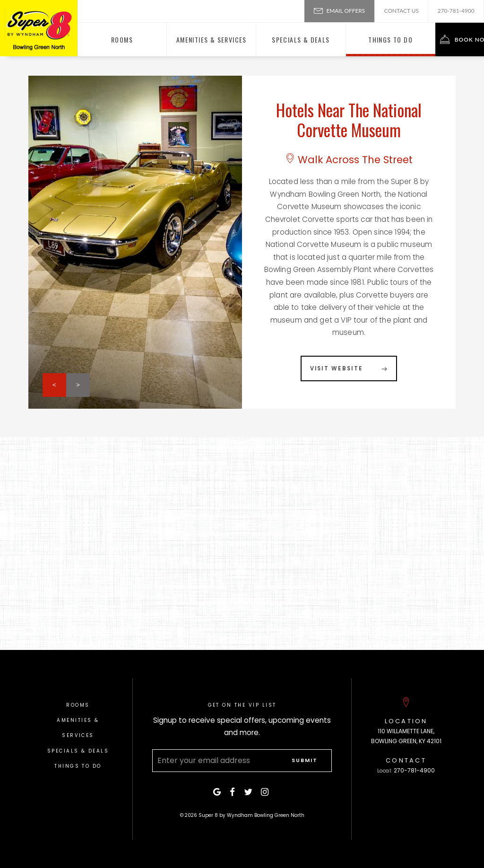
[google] (218, 792)
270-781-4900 (456, 11)
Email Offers (339, 10)
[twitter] (249, 792)
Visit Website (337, 368)
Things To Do (78, 766)
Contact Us (402, 11)
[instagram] (266, 792)
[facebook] (233, 792)
